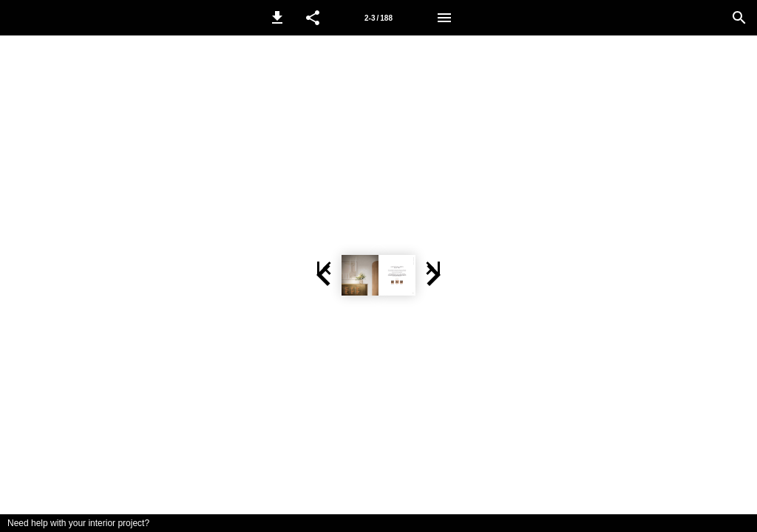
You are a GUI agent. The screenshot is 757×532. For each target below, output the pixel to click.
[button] (277, 18)
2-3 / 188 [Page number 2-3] (378, 18)
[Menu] (444, 18)
